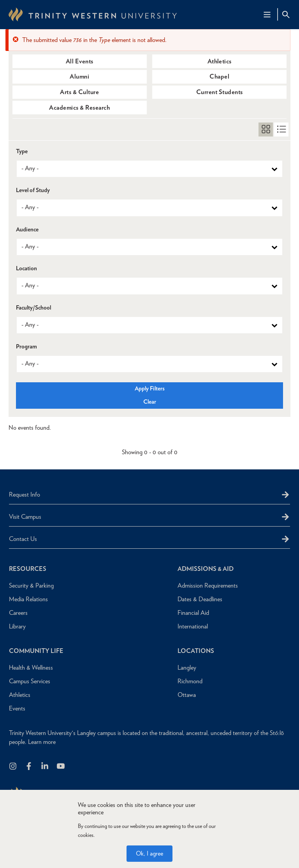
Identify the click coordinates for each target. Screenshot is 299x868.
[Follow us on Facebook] (29, 767)
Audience (27, 230)
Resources (28, 569)
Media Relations (28, 599)
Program (26, 347)
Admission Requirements (208, 585)
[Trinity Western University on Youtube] (61, 767)
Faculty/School (33, 308)
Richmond (190, 681)
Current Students (220, 92)
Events (17, 708)
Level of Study (33, 190)
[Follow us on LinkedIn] (45, 767)
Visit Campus (25, 517)
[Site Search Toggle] (286, 14)
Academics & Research (79, 108)
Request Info (25, 494)
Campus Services (30, 681)
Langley (187, 668)
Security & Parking (31, 585)
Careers (18, 613)
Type (22, 151)
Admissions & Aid (206, 569)
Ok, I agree (149, 853)
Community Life (36, 651)
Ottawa (187, 695)
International (193, 626)
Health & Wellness (31, 668)
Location (26, 269)
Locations (196, 651)
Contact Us (23, 539)
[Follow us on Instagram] (13, 767)
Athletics (220, 61)
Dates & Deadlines (200, 599)
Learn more (42, 742)
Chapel (219, 76)
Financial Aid (193, 613)
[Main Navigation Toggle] (267, 14)
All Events (80, 61)
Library (17, 626)
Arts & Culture (79, 92)
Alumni (79, 76)
